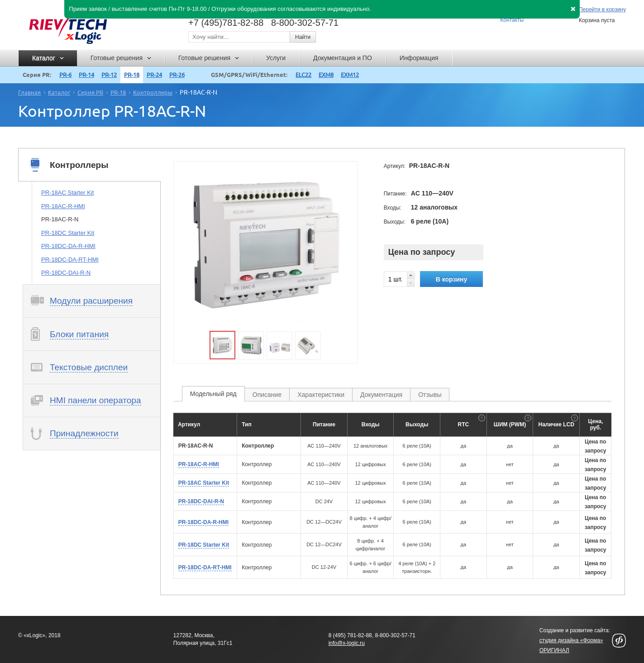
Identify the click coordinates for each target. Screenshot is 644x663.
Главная (29, 92)
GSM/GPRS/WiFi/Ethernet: (249, 75)
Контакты (512, 20)
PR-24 (154, 75)
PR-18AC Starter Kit (67, 193)
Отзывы (430, 395)
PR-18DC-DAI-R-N (66, 273)
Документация (381, 395)
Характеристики (321, 395)
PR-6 (65, 75)
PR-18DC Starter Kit (68, 233)
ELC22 (303, 75)
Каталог (59, 92)
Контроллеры (153, 92)
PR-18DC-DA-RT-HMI (70, 260)
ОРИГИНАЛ (554, 650)
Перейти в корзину (602, 10)
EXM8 (326, 75)
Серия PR (90, 92)
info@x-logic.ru (347, 643)
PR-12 (109, 75)
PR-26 (177, 75)
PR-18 (132, 75)
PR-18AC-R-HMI (63, 206)
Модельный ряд (213, 394)
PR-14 (86, 75)
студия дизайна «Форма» (571, 640)
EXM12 (350, 75)
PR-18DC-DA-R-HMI (68, 246)
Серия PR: (37, 75)
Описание (267, 395)
